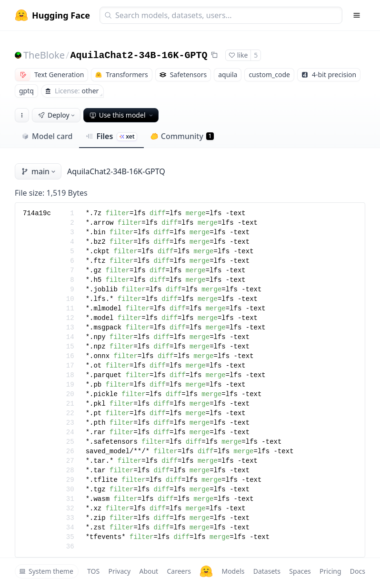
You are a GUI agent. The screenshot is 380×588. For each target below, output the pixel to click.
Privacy (119, 571)
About (149, 571)
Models (233, 571)
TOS (93, 571)
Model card (47, 136)
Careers (179, 571)
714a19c (37, 213)
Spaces (300, 571)
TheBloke (44, 55)
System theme (46, 571)
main (39, 171)
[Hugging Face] (206, 571)
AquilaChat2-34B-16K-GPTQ (139, 55)
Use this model (122, 115)
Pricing (330, 571)
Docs (358, 571)
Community (182, 136)
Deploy (57, 115)
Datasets (267, 571)
